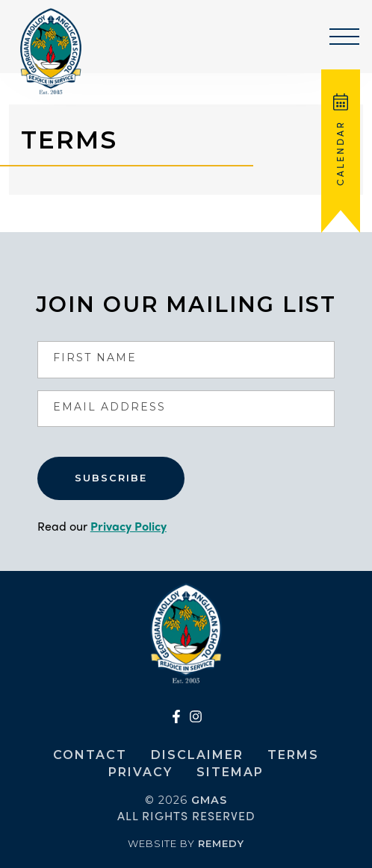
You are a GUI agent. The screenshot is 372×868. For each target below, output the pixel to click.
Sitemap (230, 772)
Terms (293, 755)
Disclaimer (197, 755)
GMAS (209, 800)
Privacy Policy (128, 526)
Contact (90, 755)
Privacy (140, 772)
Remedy (221, 843)
